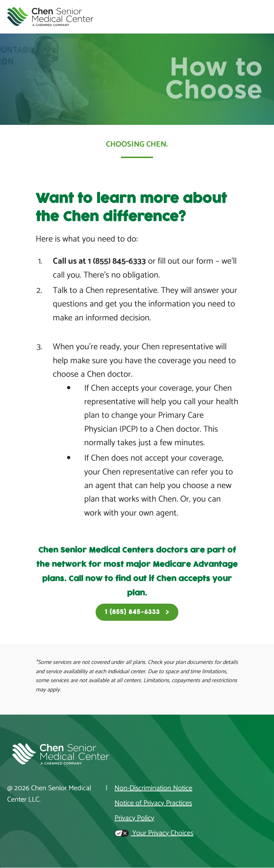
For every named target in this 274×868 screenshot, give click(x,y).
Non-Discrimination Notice (153, 788)
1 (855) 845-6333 (132, 612)
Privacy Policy (134, 818)
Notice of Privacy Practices (153, 803)
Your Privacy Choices (154, 833)
